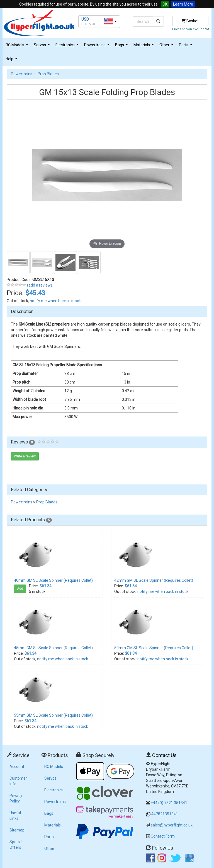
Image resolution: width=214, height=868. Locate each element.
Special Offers (16, 845)
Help (12, 60)
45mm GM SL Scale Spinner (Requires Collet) (53, 648)
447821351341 (165, 814)
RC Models (18, 46)
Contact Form (163, 836)
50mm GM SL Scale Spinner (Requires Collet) (154, 648)
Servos (42, 46)
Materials (144, 46)
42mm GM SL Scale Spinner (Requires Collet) (154, 580)
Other (167, 46)
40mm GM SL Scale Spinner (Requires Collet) (53, 580)
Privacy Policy (16, 798)
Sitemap (17, 830)
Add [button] (20, 589)
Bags (122, 46)
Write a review (25, 456)
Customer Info (18, 781)
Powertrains (98, 46)
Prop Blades (48, 74)
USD (85, 19)
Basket (190, 21)
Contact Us (164, 755)
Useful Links (15, 816)
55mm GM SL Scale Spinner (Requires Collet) (53, 715)
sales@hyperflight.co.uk (172, 825)
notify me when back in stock (55, 301)
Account (17, 767)
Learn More (183, 4)
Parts (186, 46)
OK (165, 4)
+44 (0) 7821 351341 (169, 803)
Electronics (68, 46)
